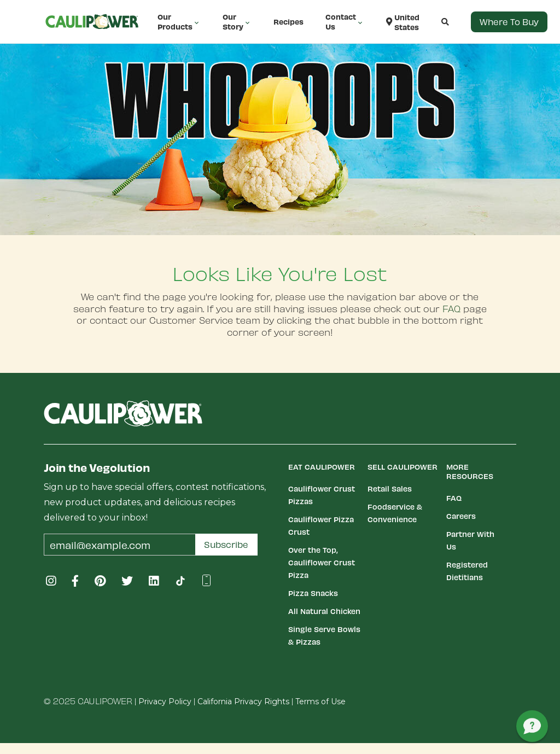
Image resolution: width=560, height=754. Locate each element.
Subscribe (226, 544)
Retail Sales (390, 489)
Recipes (288, 22)
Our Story (237, 22)
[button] (434, 22)
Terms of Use (320, 702)
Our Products (179, 22)
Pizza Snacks (313, 593)
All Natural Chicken (324, 611)
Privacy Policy (165, 702)
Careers (461, 516)
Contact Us (345, 22)
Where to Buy (509, 22)
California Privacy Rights (243, 702)
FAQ (451, 308)
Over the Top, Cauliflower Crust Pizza (322, 562)
